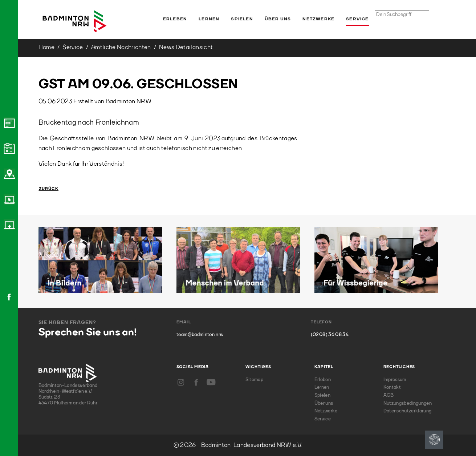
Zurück (49, 189)
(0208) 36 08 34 (330, 335)
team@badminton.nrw (200, 335)
